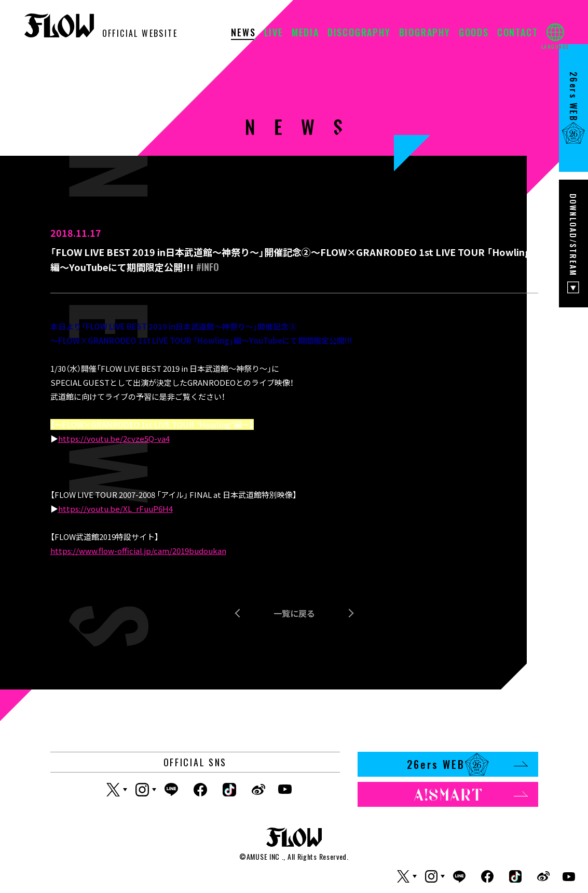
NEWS (243, 33)
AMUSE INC (263, 856)
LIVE (274, 33)
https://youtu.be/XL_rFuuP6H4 (115, 509)
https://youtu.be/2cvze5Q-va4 (114, 438)
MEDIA (305, 33)
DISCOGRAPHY (359, 33)
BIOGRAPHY (425, 33)
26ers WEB (467, 764)
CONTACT (518, 33)
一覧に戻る (294, 613)
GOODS (474, 33)
